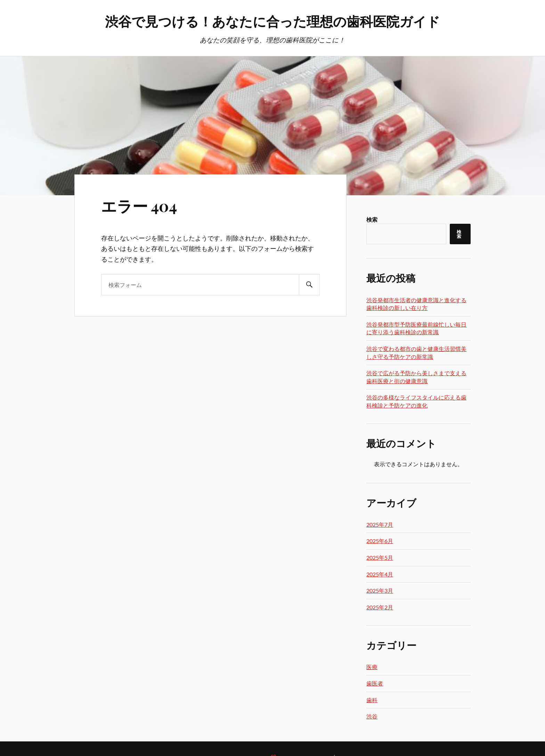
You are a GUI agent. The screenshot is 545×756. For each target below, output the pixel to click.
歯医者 (375, 683)
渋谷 (372, 716)
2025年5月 (380, 557)
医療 (372, 667)
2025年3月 (380, 590)
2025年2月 (380, 607)
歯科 (372, 700)
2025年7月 (380, 524)
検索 (372, 219)
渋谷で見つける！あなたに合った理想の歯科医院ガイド (272, 21)
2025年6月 (380, 541)
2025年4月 (380, 574)
